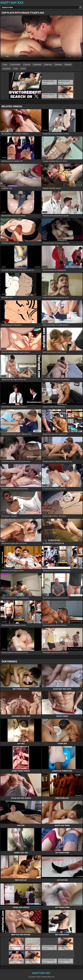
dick (16, 69)
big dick (69, 64)
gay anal (49, 64)
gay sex (28, 64)
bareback (38, 64)
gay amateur (16, 64)
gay (6, 64)
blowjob (59, 64)
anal (24, 69)
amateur (8, 69)
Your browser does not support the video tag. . (41, 39)
